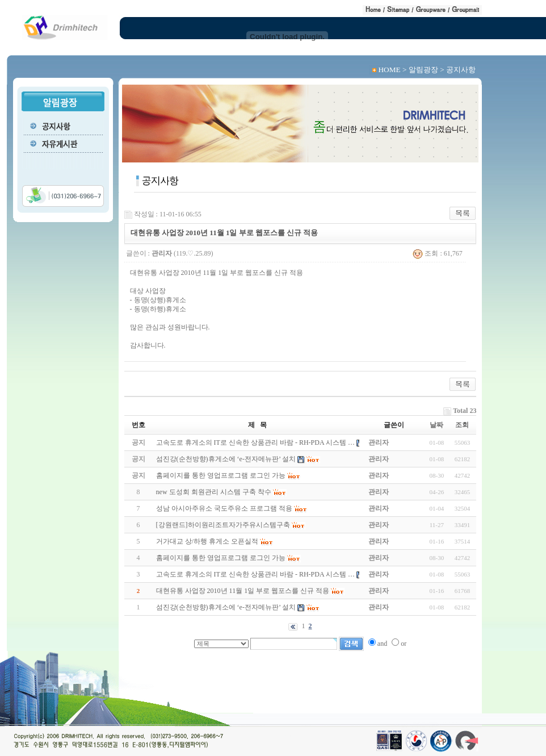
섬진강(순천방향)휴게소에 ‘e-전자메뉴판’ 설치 (226, 607)
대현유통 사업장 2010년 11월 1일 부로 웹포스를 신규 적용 (243, 591)
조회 (462, 425)
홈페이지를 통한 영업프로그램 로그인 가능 (221, 558)
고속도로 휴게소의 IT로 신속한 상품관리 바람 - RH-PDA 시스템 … (255, 574)
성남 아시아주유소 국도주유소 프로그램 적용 (224, 508)
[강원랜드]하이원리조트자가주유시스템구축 (223, 525)
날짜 (436, 425)
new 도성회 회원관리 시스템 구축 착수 (214, 492)
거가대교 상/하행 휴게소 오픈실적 (207, 541)
